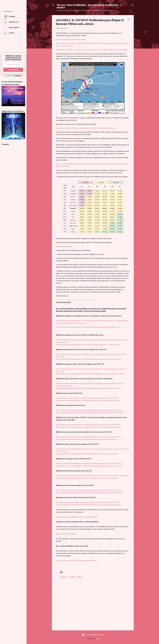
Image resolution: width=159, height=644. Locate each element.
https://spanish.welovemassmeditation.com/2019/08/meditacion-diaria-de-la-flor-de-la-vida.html (88, 427)
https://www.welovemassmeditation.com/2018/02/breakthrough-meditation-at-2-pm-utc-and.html (89, 464)
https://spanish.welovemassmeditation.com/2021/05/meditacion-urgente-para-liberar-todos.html (88, 388)
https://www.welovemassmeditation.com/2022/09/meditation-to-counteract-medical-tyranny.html (89, 437)
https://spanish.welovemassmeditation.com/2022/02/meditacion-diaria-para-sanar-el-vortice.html (89, 359)
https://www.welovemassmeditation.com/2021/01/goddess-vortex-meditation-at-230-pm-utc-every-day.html (92, 476)
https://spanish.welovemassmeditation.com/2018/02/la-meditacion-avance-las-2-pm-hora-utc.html (89, 466)
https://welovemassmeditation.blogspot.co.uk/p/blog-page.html (77, 517)
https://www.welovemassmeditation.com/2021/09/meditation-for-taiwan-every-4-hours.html (87, 398)
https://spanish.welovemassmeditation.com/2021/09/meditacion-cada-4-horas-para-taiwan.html (88, 400)
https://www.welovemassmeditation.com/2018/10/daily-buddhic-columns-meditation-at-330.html (88, 490)
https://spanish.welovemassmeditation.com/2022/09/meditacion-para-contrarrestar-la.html (87, 439)
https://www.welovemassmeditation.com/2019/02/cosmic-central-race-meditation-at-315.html (88, 502)
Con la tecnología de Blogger (93, 635)
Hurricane (72, 577)
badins (98, 639)
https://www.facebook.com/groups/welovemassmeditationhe (77, 561)
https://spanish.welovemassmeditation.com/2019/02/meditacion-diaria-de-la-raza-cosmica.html (88, 505)
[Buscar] (133, 6)
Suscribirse (13, 70)
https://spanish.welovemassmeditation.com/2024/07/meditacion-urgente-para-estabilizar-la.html (88, 327)
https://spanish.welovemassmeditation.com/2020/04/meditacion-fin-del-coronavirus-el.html (87, 454)
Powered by (13, 76)
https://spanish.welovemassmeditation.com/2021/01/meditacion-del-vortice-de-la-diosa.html (87, 478)
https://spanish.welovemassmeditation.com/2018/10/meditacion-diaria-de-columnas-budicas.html (89, 493)
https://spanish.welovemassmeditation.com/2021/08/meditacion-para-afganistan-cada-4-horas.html (90, 413)
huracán (64, 577)
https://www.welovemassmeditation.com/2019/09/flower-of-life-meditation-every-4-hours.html (88, 425)
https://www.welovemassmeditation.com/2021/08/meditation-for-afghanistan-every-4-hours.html (89, 410)
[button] (128, 20)
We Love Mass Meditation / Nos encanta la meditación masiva (88, 6)
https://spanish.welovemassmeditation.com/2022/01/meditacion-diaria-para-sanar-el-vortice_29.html (90, 374)
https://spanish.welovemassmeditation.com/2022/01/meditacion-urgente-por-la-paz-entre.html (88, 345)
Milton (80, 577)
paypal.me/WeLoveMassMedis (66, 534)
